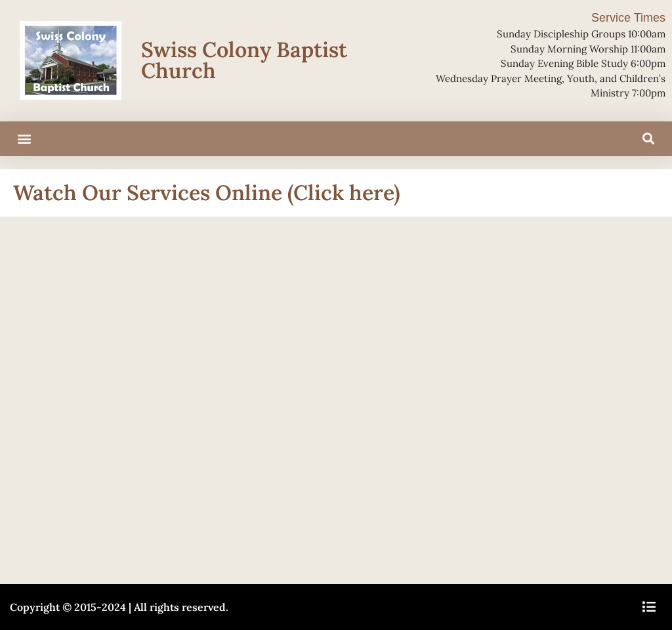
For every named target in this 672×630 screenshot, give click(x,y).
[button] (24, 139)
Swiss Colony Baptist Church (244, 60)
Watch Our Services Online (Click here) (207, 193)
